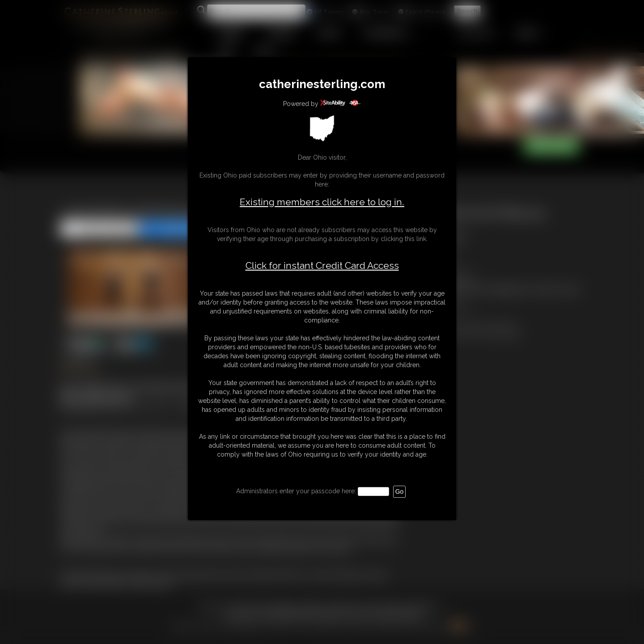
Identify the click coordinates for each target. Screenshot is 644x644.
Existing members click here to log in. (322, 202)
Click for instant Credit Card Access (322, 266)
